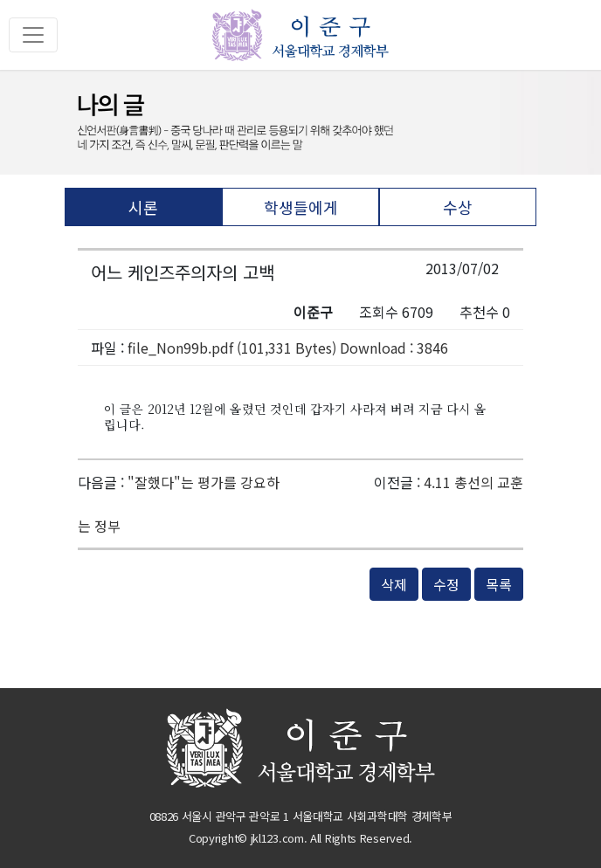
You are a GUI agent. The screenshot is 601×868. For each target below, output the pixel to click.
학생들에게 (301, 207)
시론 (143, 207)
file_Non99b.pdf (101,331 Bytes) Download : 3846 (288, 348)
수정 (446, 584)
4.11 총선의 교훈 (473, 482)
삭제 (394, 584)
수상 (458, 207)
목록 (499, 584)
